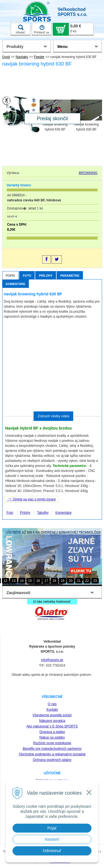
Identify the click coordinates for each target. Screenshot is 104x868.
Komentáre (16, 284)
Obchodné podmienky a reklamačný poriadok (52, 754)
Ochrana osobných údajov (52, 760)
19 (63, 581)
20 (71, 581)
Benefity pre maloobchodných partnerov (52, 749)
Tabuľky (43, 513)
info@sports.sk (52, 660)
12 (5, 581)
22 (87, 581)
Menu (63, 47)
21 (79, 581)
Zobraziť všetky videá (54, 416)
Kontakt (52, 710)
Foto (27, 276)
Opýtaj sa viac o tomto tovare (31, 499)
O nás (52, 704)
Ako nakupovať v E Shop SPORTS (52, 726)
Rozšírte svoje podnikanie (52, 743)
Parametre (70, 276)
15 (30, 581)
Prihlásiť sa (41, 29)
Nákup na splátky (52, 737)
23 (95, 581)
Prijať (52, 828)
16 (38, 581)
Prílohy (46, 276)
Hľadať (21, 29)
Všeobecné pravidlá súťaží (52, 715)
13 (14, 581)
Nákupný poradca (52, 721)
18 (54, 581)
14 (22, 581)
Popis (11, 276)
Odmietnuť (52, 851)
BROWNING (88, 173)
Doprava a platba (52, 732)
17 (46, 581)
